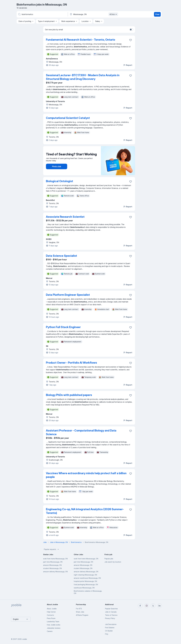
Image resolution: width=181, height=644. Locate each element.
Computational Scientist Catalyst (68, 118)
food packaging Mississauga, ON (86, 584)
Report (128, 65)
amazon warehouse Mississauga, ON (87, 578)
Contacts (50, 615)
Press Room (51, 618)
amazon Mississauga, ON (52, 565)
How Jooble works (54, 625)
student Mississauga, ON (52, 568)
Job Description (111, 624)
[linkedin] (160, 606)
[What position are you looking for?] (42, 14)
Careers (50, 631)
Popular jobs (109, 559)
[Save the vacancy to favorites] (131, 40)
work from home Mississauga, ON (55, 559)
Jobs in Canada (111, 612)
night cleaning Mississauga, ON (85, 575)
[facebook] (140, 606)
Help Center (51, 612)
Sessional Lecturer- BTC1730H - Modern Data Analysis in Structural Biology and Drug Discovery (83, 77)
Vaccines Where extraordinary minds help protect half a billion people (86, 475)
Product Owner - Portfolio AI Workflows (71, 363)
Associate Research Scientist (65, 217)
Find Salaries (110, 628)
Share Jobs (80, 612)
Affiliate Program (82, 615)
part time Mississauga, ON (53, 562)
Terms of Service (111, 615)
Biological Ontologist (60, 181)
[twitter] (153, 606)
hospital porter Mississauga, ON (85, 581)
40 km (113, 14)
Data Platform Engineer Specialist (68, 295)
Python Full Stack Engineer (63, 327)
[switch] (131, 30)
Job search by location (113, 562)
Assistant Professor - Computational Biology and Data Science (81, 432)
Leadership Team (53, 622)
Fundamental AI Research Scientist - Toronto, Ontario (81, 40)
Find (157, 14)
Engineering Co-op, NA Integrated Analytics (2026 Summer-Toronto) (85, 511)
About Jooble (52, 609)
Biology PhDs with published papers (69, 395)
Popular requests (52, 549)
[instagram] (147, 606)
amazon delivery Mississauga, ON (55, 572)
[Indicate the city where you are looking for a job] (94, 14)
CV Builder (109, 631)
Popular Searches (111, 609)
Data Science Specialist (61, 256)
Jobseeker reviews (54, 628)
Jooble (24, 639)
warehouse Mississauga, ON (84, 588)
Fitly (107, 634)
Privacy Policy (110, 618)
